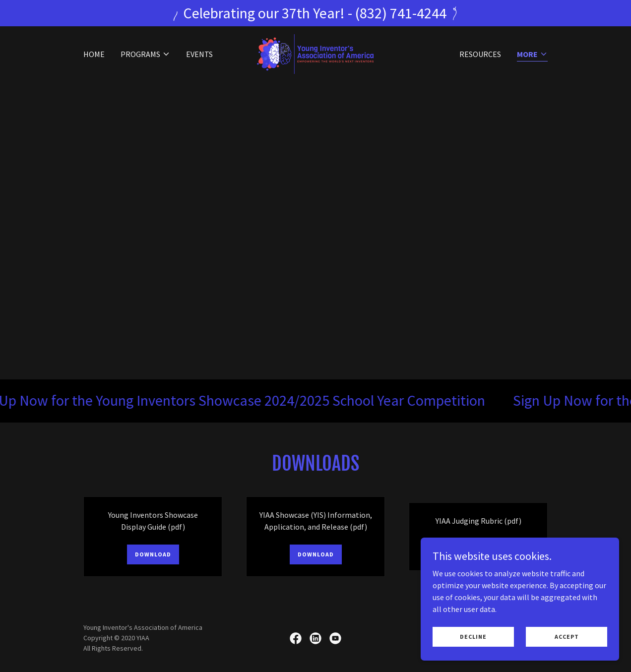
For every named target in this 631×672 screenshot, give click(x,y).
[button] (145, 54)
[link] (315, 53)
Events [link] (199, 54)
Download (153, 554)
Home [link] (94, 54)
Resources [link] (480, 54)
